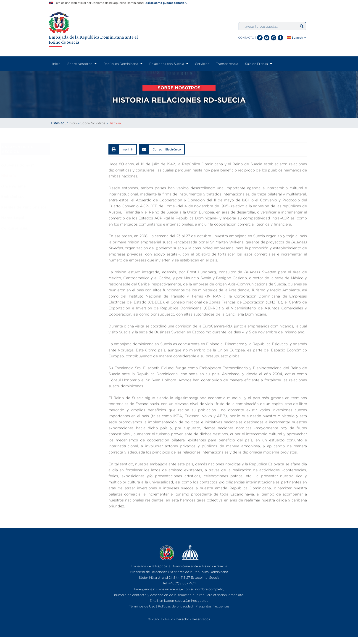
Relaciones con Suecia (169, 64)
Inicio (56, 64)
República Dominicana (123, 64)
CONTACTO (246, 38)
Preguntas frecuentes (212, 606)
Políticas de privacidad (175, 606)
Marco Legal (50, 218)
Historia (46, 176)
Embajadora (50, 197)
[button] (123, 175)
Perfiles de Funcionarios (61, 207)
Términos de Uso (142, 606)
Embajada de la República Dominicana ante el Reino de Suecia (93, 40)
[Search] (302, 26)
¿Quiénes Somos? (55, 165)
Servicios (202, 64)
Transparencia (227, 64)
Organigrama (51, 186)
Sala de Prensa (259, 64)
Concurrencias (52, 228)
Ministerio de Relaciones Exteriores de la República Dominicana (179, 572)
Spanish (295, 38)
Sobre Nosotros (82, 64)
